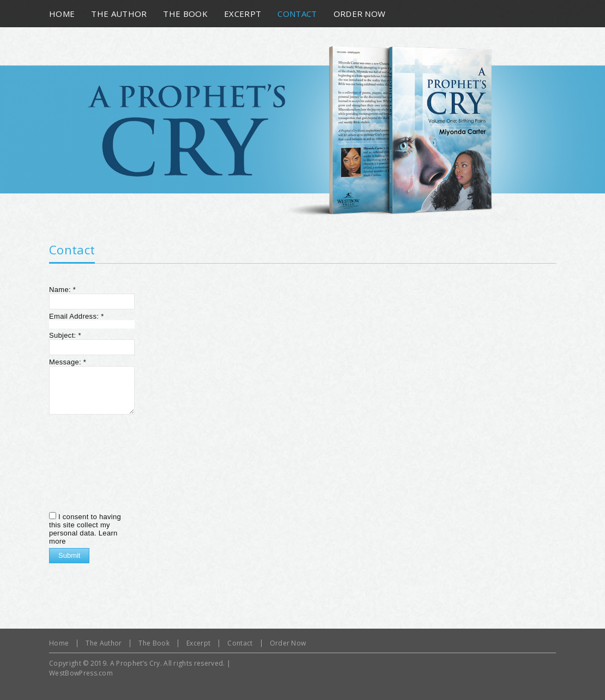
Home (59, 643)
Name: (62, 290)
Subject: (65, 335)
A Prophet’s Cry (135, 663)
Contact (72, 249)
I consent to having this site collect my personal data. (85, 525)
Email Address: (77, 316)
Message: (68, 362)
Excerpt (198, 643)
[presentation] (94, 462)
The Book (154, 643)
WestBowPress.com (81, 673)
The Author (104, 643)
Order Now (288, 643)
